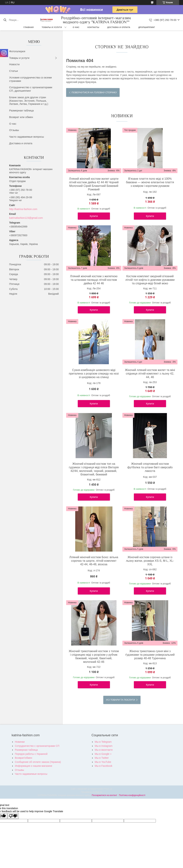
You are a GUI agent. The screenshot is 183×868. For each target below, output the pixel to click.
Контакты (93, 27)
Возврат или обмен (21, 117)
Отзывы (14, 130)
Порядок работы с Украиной (31, 754)
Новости (14, 64)
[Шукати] (5, 20)
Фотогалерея (17, 51)
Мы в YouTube (103, 762)
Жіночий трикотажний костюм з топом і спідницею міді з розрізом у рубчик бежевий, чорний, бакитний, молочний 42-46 (94, 656)
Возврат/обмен (24, 758)
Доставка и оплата (119, 27)
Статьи (13, 71)
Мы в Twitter (102, 758)
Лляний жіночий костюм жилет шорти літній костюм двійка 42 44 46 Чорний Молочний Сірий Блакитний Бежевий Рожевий (94, 184)
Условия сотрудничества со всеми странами (30, 79)
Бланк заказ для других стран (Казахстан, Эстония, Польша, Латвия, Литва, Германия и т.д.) (29, 101)
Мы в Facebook (103, 766)
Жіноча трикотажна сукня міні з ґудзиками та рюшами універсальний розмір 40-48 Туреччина (150, 655)
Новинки (20, 742)
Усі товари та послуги (120, 700)
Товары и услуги (52, 27)
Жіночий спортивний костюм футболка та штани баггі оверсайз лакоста (150, 467)
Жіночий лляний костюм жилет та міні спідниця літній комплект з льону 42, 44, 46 (150, 374)
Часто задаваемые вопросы (27, 137)
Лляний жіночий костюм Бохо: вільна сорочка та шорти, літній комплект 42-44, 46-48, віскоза (94, 561)
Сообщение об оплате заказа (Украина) (38, 762)
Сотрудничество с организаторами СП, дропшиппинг (31, 89)
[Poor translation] (13, 816)
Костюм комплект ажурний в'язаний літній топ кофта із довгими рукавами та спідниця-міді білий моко (150, 280)
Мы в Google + (103, 754)
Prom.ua (108, 789)
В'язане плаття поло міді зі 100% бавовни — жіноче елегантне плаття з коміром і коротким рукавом (150, 182)
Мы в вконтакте (104, 750)
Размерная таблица (21, 110)
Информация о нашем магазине (34, 766)
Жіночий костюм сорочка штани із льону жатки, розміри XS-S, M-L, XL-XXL (150, 561)
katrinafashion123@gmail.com (26, 218)
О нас (76, 27)
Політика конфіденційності (132, 795)
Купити (94, 216)
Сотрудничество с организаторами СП (37, 746)
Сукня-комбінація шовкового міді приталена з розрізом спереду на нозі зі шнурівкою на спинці (94, 374)
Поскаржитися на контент (104, 795)
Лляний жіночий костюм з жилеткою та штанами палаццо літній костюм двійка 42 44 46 (94, 280)
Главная (29, 27)
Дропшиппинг (147, 27)
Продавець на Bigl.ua (91, 792)
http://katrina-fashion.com (23, 209)
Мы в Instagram (104, 746)
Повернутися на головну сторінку (94, 92)
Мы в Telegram (103, 742)
